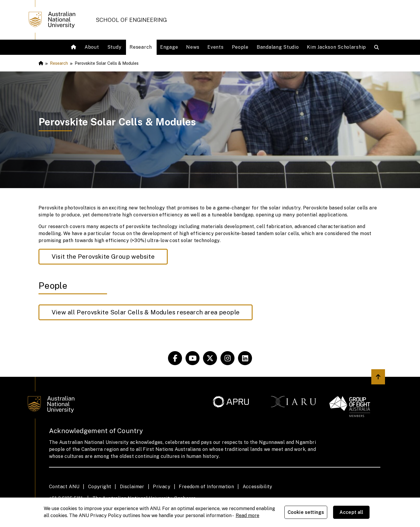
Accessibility (258, 487)
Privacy (162, 487)
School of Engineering (131, 20)
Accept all (351, 512)
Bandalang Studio (278, 47)
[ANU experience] (192, 358)
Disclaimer (132, 487)
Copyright (100, 487)
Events (215, 47)
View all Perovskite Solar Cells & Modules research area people (146, 312)
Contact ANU (64, 487)
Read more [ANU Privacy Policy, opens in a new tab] (247, 515)
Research (141, 47)
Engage (169, 47)
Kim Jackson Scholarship (336, 47)
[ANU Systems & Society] (175, 358)
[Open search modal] (378, 47)
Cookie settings (306, 512)
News (193, 47)
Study (114, 47)
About (92, 47)
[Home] (74, 47)
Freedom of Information (206, 487)
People (240, 47)
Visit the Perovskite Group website (103, 257)
